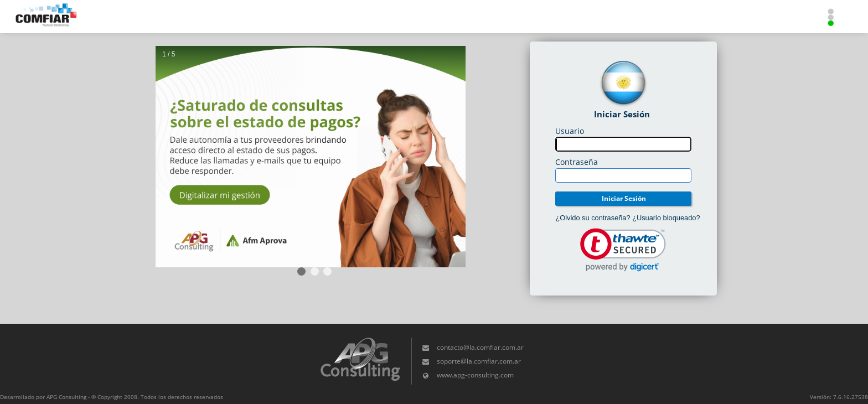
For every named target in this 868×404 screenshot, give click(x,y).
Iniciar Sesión (624, 198)
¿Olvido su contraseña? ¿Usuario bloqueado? (627, 218)
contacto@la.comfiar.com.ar (480, 347)
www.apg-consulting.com (475, 375)
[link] (623, 250)
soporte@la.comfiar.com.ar (479, 361)
